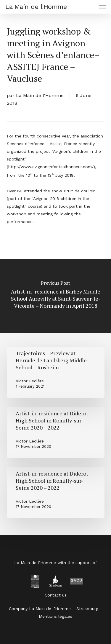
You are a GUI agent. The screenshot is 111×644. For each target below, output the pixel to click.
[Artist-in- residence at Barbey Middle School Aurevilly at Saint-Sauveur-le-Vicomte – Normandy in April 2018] (55, 296)
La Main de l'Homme (36, 7)
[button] (102, 7)
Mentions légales (55, 616)
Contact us (56, 595)
